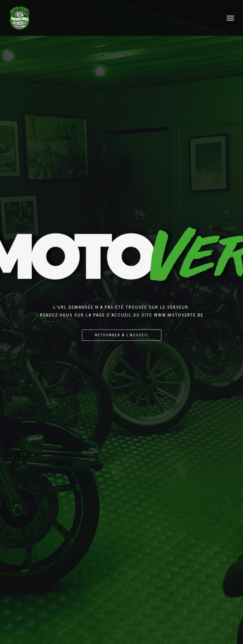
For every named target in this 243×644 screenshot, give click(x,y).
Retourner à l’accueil (122, 335)
